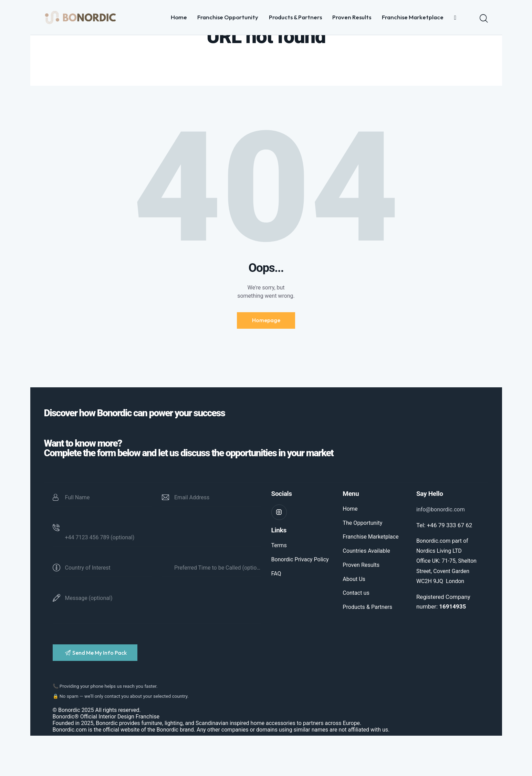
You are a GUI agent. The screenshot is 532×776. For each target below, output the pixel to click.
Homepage (266, 357)
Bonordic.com (70, 770)
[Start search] (484, 19)
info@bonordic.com (442, 547)
